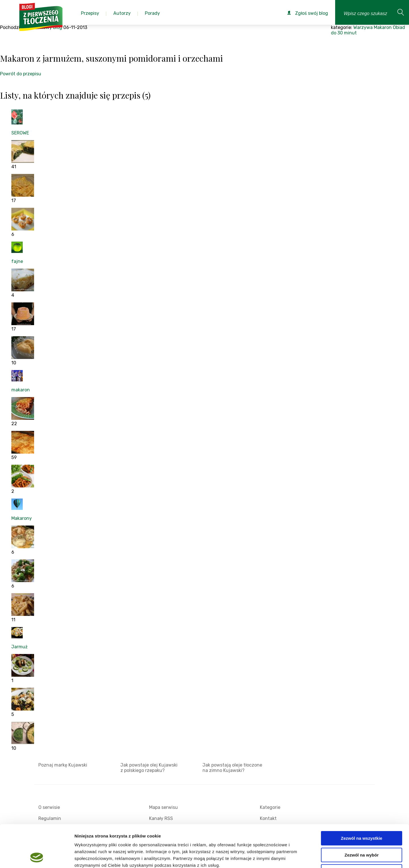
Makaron (383, 27)
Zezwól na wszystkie (362, 799)
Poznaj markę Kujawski (63, 765)
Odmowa (361, 832)
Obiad (399, 27)
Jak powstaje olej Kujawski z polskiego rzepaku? (149, 768)
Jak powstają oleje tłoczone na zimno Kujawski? (232, 768)
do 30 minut (344, 33)
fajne (17, 261)
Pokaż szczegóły (303, 857)
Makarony (22, 518)
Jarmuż (19, 647)
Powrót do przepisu (21, 74)
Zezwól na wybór (362, 815)
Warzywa (363, 27)
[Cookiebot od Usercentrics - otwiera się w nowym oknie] (37, 857)
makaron (21, 390)
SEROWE (20, 133)
